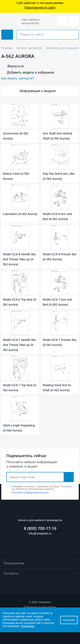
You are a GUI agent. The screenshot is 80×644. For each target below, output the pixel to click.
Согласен (69, 620)
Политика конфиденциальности (30, 493)
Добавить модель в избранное (31, 72)
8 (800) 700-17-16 (40, 528)
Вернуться (16, 66)
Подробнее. (28, 626)
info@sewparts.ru (40, 533)
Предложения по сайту (40, 8)
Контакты (40, 574)
